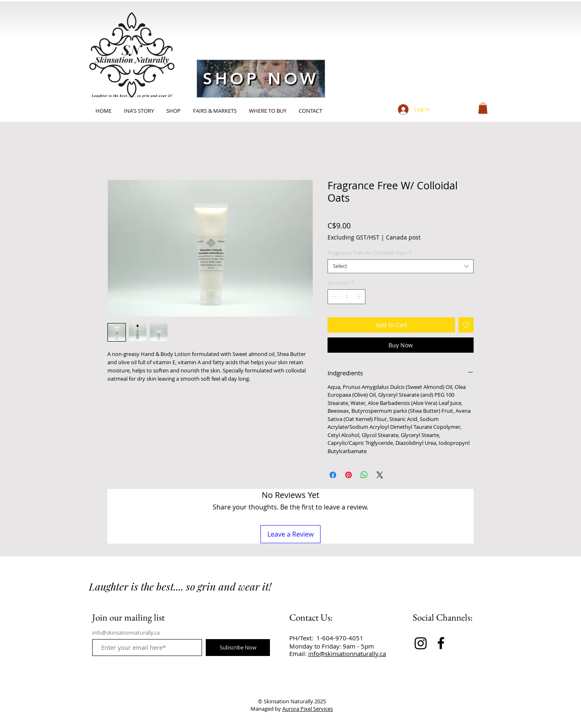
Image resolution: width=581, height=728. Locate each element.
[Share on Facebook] (333, 475)
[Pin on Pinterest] (349, 475)
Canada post (403, 237)
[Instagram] (421, 643)
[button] (483, 108)
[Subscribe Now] (238, 648)
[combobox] (401, 266)
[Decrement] (334, 297)
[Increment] (360, 297)
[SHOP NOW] (261, 79)
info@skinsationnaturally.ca (126, 633)
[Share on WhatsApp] (364, 475)
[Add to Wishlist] (466, 325)
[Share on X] (380, 475)
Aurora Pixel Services (308, 709)
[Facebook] (441, 643)
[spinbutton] (347, 297)
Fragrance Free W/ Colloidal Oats (370, 253)
